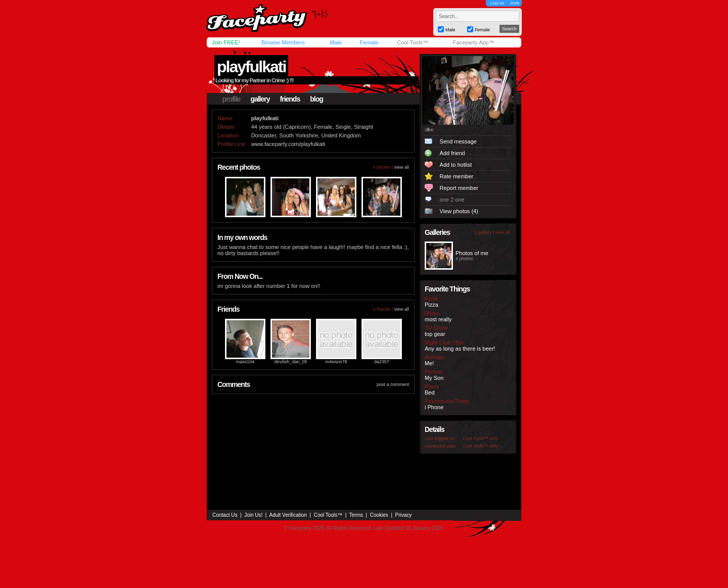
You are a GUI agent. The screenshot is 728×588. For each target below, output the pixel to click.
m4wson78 (336, 362)
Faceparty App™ (474, 42)
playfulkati (251, 67)
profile (232, 99)
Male (336, 42)
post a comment (393, 384)
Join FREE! (226, 42)
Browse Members (283, 42)
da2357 (382, 362)
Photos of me (472, 253)
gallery (260, 99)
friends (290, 99)
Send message (458, 141)
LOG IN (497, 3)
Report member (459, 188)
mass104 (245, 362)
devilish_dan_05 (290, 362)
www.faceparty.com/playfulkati (288, 144)
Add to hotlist (456, 165)
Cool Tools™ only (480, 438)
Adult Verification (288, 515)
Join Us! (253, 515)
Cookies (379, 515)
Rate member (457, 176)
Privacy (404, 515)
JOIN (515, 3)
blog (316, 99)
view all (401, 167)
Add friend (452, 153)
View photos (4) (459, 211)
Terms (356, 515)
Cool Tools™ (413, 42)
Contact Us (225, 515)
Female (369, 42)
